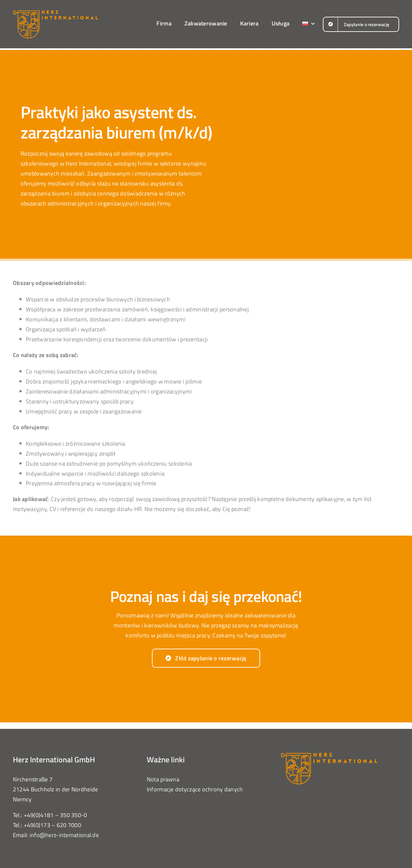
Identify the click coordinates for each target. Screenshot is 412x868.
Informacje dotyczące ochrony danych (195, 789)
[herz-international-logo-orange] (55, 12)
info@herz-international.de (64, 835)
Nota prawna (163, 779)
